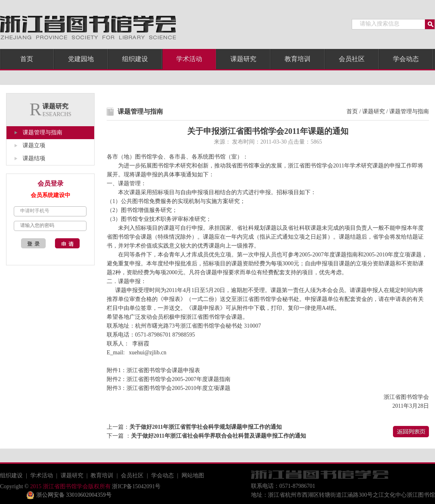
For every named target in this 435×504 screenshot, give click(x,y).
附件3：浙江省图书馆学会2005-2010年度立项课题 (169, 388)
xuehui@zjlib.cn (148, 353)
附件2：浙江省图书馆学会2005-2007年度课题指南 (169, 379)
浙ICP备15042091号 (136, 486)
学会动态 (406, 59)
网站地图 (193, 475)
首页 (27, 59)
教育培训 (298, 59)
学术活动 (189, 59)
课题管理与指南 (42, 132)
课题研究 (243, 59)
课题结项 (34, 158)
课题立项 (34, 145)
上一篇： (194, 427)
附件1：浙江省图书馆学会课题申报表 (153, 370)
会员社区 (352, 59)
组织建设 (135, 59)
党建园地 (81, 59)
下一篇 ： (206, 436)
